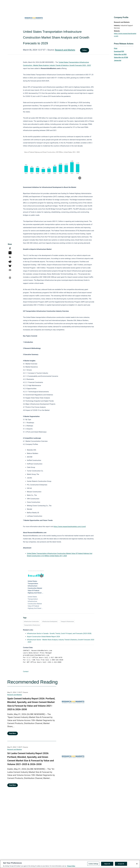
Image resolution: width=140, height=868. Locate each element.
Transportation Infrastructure (32, 625)
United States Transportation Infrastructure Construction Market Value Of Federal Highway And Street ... (35, 587)
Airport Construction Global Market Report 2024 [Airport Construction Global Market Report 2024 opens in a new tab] (43, 637)
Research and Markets (65, 50)
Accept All (121, 864)
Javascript (118, 60)
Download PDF (119, 51)
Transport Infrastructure (67, 621)
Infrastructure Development (50, 621)
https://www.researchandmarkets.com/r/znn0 (70, 527)
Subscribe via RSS (120, 54)
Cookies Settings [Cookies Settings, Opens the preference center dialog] (93, 864)
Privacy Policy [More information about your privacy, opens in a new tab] (71, 866)
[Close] (137, 864)
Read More (13, 733)
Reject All (107, 864)
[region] (70, 864)
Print (116, 48)
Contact (26, 672)
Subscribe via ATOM (121, 57)
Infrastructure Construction (31, 621)
